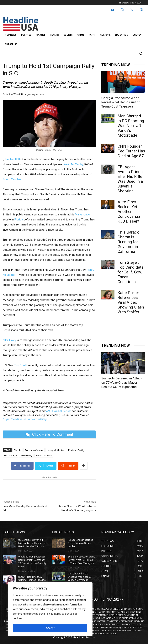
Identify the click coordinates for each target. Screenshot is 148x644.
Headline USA (12, 159)
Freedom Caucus (34, 450)
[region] (50, 609)
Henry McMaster (56, 450)
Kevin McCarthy (73, 164)
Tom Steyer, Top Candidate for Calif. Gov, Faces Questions (131, 272)
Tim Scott (21, 365)
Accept (50, 628)
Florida (19, 219)
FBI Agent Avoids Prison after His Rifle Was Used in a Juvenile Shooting (130, 179)
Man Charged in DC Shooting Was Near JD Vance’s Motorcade (131, 126)
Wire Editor (20, 94)
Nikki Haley (9, 340)
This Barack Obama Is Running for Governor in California (128, 242)
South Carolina (12, 179)
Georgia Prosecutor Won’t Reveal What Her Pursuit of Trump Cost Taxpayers (121, 102)
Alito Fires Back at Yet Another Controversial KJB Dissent (129, 212)
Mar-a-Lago (82, 214)
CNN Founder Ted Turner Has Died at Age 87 (131, 151)
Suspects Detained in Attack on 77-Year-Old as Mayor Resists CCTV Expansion (122, 607)
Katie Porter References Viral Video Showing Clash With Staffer (131, 302)
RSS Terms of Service (58, 411)
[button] (141, 53)
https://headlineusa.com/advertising (25, 419)
